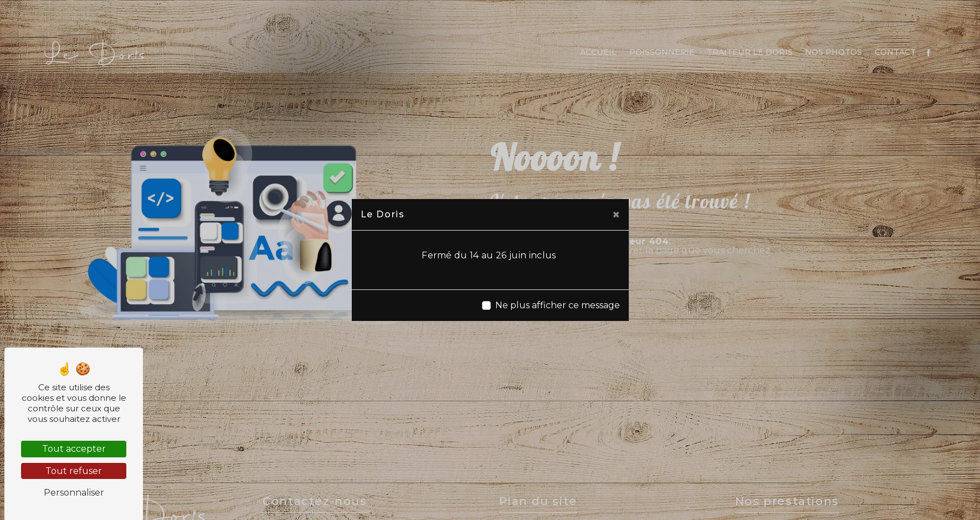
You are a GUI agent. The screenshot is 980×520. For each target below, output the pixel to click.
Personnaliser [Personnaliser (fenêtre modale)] (74, 493)
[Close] (616, 215)
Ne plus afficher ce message (558, 305)
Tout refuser (74, 471)
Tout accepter (74, 449)
